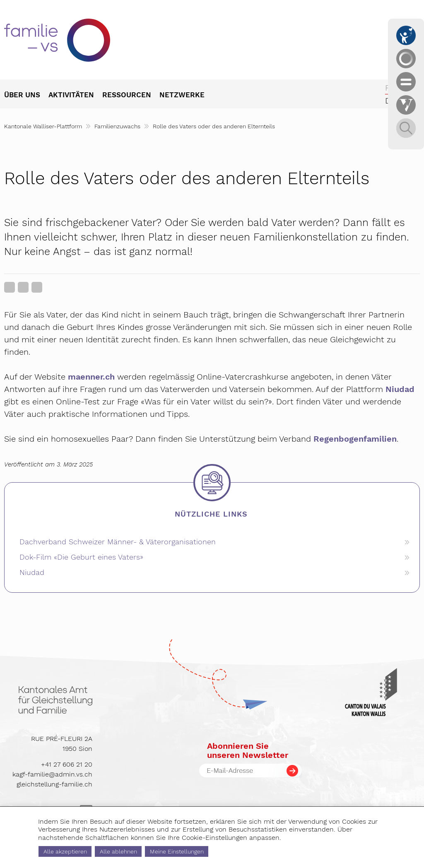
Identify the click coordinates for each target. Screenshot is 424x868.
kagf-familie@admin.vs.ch (52, 774)
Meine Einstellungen (177, 851)
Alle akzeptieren (65, 851)
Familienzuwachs (117, 126)
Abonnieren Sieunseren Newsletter (248, 750)
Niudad (400, 389)
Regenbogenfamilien (355, 439)
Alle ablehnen (118, 851)
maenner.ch (91, 377)
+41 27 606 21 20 (67, 764)
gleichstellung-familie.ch (54, 784)
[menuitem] (26, 96)
